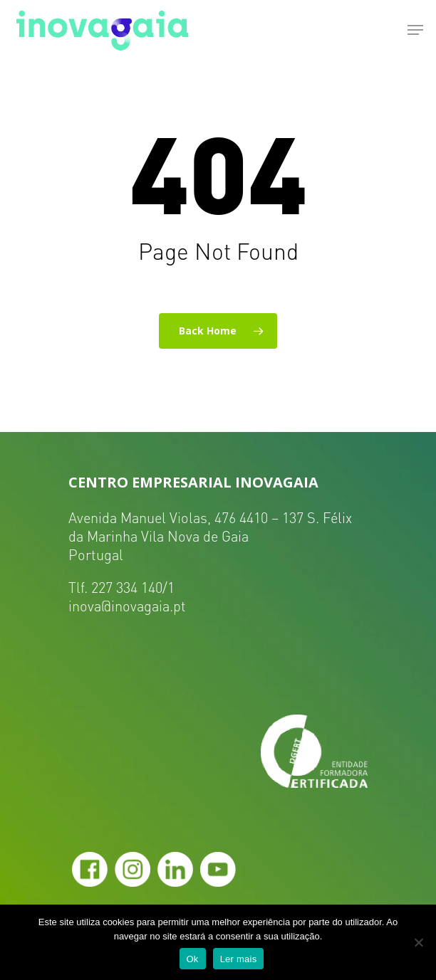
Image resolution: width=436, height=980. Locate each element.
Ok (193, 959)
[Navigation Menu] (415, 30)
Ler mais (239, 959)
